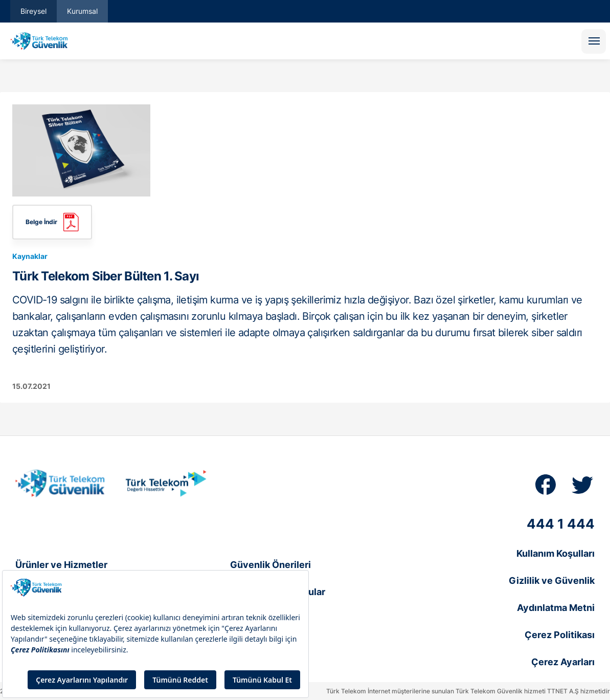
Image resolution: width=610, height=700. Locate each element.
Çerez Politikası (560, 635)
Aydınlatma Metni (556, 608)
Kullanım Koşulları (556, 553)
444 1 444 (561, 524)
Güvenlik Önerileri (270, 565)
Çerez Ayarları (563, 662)
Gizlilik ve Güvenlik (552, 581)
